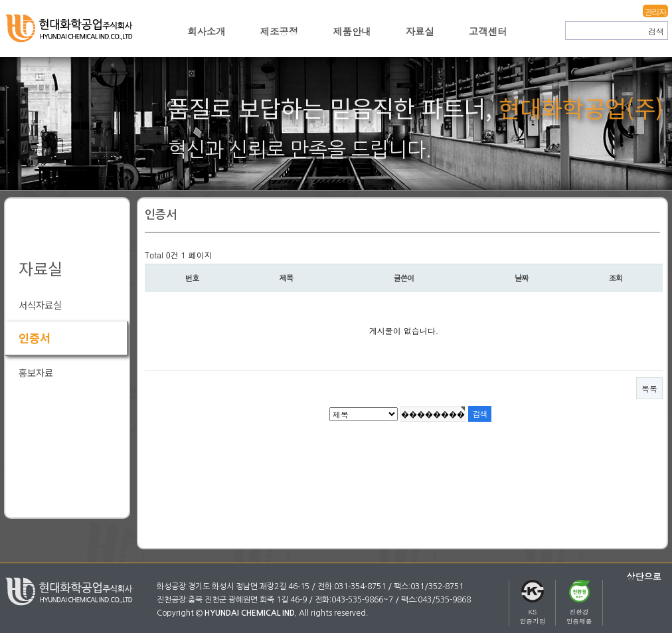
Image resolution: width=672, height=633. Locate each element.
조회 (616, 278)
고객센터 (488, 31)
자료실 (420, 31)
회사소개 (207, 31)
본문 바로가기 (0, 0)
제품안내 (352, 31)
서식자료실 (40, 305)
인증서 (35, 338)
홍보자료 (36, 372)
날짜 (522, 278)
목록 (649, 388)
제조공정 (280, 31)
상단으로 (644, 576)
